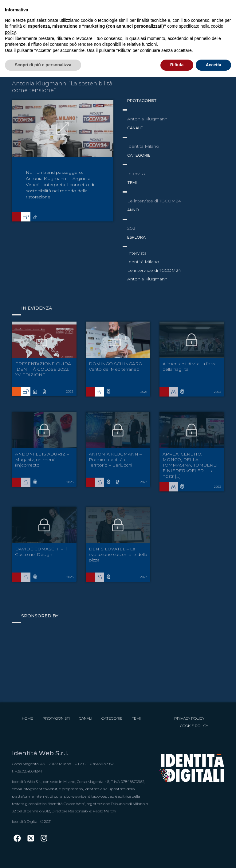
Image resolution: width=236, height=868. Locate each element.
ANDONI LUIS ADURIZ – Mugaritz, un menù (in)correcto (42, 459)
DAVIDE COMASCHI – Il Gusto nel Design (41, 552)
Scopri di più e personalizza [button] (43, 65)
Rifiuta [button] (177, 65)
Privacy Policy (189, 718)
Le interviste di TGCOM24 (154, 270)
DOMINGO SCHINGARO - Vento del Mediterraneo (117, 366)
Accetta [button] (213, 65)
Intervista (137, 253)
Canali (86, 718)
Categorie (112, 718)
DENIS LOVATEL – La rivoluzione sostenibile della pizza (118, 554)
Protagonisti (56, 718)
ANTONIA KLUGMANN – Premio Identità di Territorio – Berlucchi (115, 459)
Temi (136, 718)
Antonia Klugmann (147, 279)
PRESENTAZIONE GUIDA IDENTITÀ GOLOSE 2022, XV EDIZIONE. (43, 369)
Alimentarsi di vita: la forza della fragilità (190, 366)
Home (28, 718)
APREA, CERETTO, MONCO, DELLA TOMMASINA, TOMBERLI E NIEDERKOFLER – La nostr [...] (190, 465)
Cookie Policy (194, 726)
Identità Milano (143, 262)
